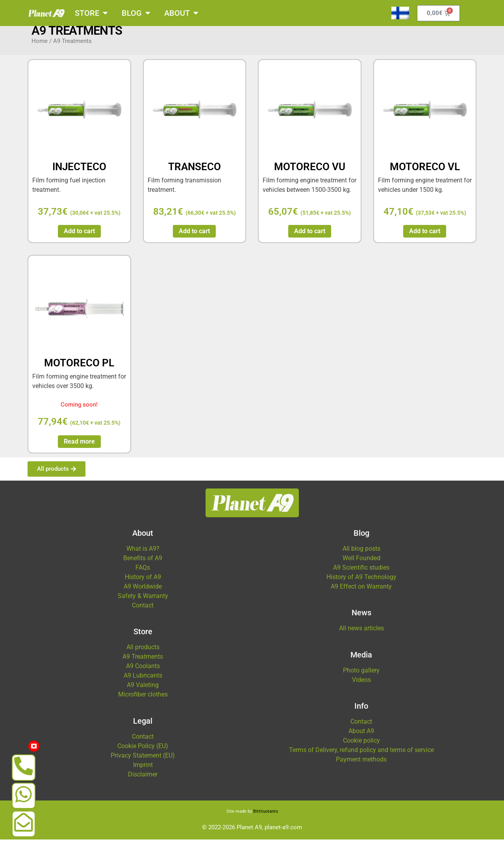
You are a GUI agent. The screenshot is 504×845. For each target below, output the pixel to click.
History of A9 (143, 582)
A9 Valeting (143, 690)
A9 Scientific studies (361, 573)
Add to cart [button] (79, 237)
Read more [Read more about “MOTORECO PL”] (79, 447)
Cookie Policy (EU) (143, 751)
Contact (143, 611)
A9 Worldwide (143, 592)
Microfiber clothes (143, 700)
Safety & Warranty (143, 601)
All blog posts (361, 554)
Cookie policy (361, 746)
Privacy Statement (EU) (143, 761)
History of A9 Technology (361, 582)
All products (143, 653)
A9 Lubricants (143, 681)
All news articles (361, 634)
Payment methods (361, 765)
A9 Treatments (143, 662)
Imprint (143, 770)
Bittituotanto (266, 817)
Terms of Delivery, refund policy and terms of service (361, 755)
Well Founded (361, 564)
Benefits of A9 (143, 564)
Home (40, 46)
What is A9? (143, 554)
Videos (361, 685)
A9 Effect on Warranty (361, 592)
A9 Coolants (143, 671)
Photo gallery (361, 676)
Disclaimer (143, 780)
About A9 (361, 736)
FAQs (143, 573)
